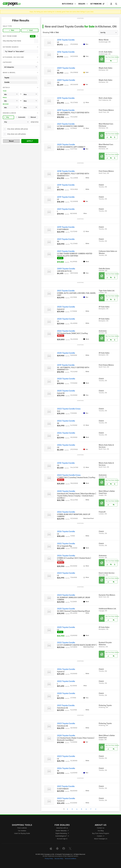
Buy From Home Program (101, 833)
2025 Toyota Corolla (66, 145)
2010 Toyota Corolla (66, 463)
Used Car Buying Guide (22, 833)
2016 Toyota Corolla (66, 52)
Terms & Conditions (70, 859)
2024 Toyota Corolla (66, 433)
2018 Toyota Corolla (66, 171)
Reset (11, 141)
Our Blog (101, 831)
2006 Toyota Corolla (66, 445)
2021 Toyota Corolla (66, 124)
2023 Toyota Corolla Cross (69, 409)
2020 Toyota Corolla (66, 379)
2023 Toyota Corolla (66, 573)
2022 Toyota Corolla (66, 331)
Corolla (21, 82)
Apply (30, 141)
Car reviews (22, 831)
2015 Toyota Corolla (66, 40)
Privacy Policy (49, 859)
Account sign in (62, 839)
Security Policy (59, 859)
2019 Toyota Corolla (66, 110)
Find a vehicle (22, 828)
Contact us (101, 828)
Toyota (21, 78)
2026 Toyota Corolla (66, 531)
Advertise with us (62, 828)
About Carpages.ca (101, 839)
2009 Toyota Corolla (66, 68)
